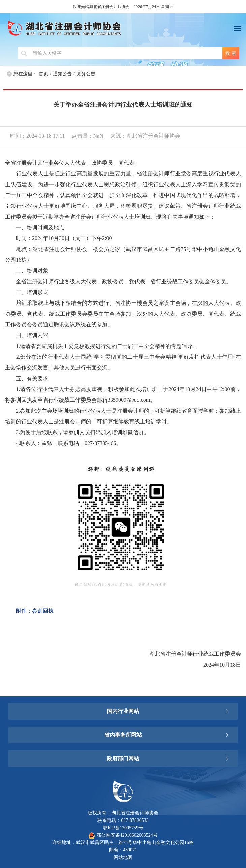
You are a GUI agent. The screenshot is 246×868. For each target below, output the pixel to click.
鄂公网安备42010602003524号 (123, 835)
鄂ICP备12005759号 (123, 828)
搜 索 (231, 53)
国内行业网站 (123, 711)
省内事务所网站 (123, 735)
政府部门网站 (123, 758)
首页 (43, 74)
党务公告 (86, 74)
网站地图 (123, 857)
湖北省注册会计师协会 (123, 30)
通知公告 (62, 74)
